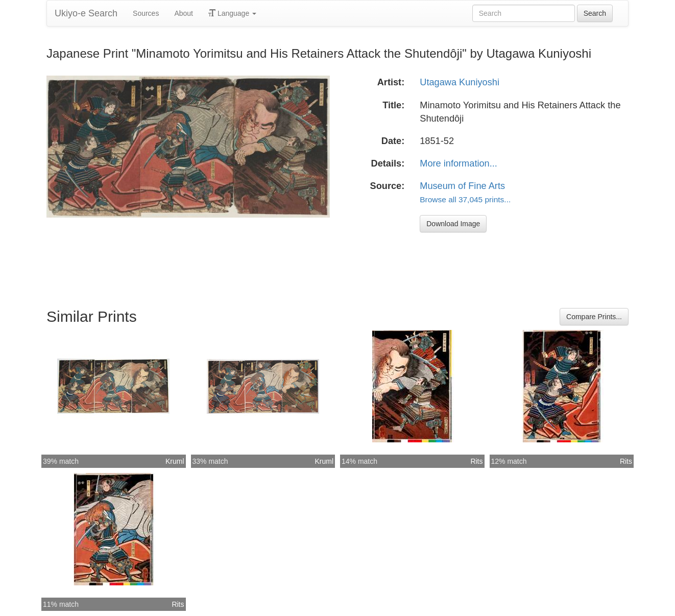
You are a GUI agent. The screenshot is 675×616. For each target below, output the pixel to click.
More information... (459, 163)
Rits (476, 461)
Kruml (175, 461)
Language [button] (232, 13)
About (184, 13)
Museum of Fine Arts (462, 186)
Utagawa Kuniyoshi (460, 82)
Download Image (453, 224)
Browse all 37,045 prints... (465, 199)
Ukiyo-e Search (86, 13)
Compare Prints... (594, 317)
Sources (146, 13)
